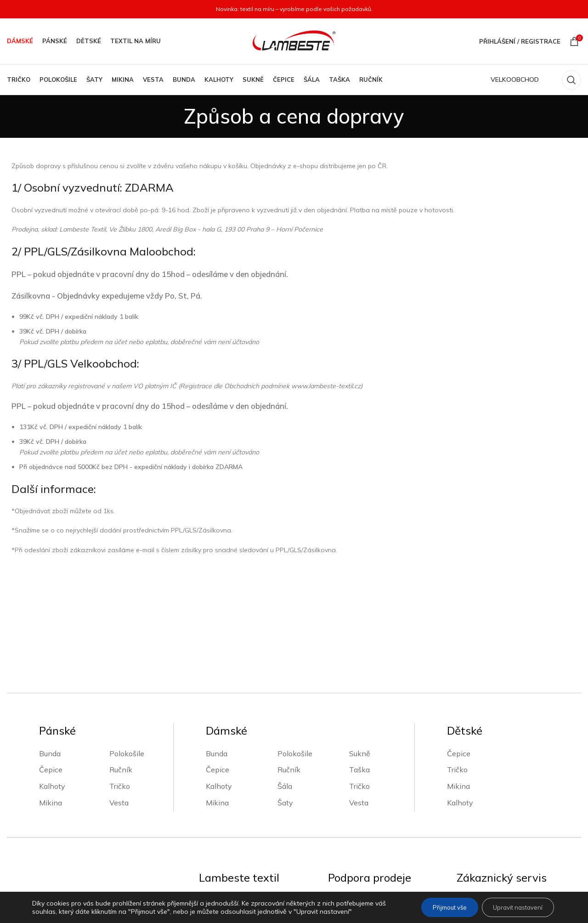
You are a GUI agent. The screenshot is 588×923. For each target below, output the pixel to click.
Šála (285, 709)
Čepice (51, 693)
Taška (359, 693)
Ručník (121, 693)
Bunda (50, 676)
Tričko (120, 709)
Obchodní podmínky (362, 823)
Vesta (119, 725)
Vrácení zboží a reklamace (500, 855)
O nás (209, 823)
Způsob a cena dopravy (496, 823)
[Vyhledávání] (571, 80)
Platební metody (485, 839)
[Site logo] (294, 41)
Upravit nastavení (514, 907)
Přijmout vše (438, 907)
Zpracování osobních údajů (373, 839)
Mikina (51, 725)
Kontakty (215, 839)
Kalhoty (52, 709)
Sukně (360, 676)
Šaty (285, 725)
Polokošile (127, 676)
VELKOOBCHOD (515, 79)
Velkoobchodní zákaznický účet (252, 855)
